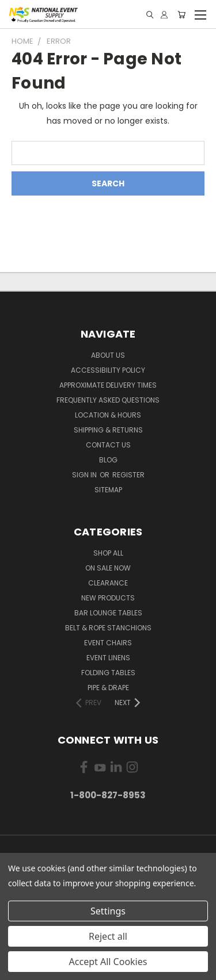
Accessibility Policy (108, 370)
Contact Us (108, 445)
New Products (108, 598)
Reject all (108, 936)
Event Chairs (108, 643)
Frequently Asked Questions (108, 400)
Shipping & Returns (108, 430)
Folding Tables (108, 673)
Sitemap (108, 490)
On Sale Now (108, 568)
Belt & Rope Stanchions (108, 628)
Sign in (85, 475)
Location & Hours (108, 415)
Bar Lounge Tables (108, 613)
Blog (108, 460)
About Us (108, 355)
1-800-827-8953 (108, 795)
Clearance (108, 583)
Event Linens (108, 658)
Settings (108, 911)
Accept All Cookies (108, 962)
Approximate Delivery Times (108, 385)
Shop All (108, 553)
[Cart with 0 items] (181, 15)
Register (128, 475)
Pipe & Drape (108, 688)
